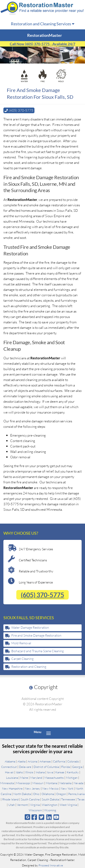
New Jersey (33, 788)
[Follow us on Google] (27, 817)
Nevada (78, 783)
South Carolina (30, 799)
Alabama (10, 761)
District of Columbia (46, 767)
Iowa (50, 772)
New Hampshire (12, 788)
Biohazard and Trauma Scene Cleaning (38, 651)
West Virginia (68, 805)
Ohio (36, 794)
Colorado (73, 761)
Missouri (38, 783)
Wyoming (50, 810)
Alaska (21, 761)
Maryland (36, 778)
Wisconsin (35, 810)
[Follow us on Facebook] (34, 817)
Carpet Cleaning (22, 659)
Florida (66, 767)
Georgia (77, 767)
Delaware (25, 767)
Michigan (72, 778)
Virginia (35, 805)
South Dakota (50, 799)
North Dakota (22, 794)
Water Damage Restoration (30, 627)
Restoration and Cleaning (29, 667)
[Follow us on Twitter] (42, 817)
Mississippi (23, 783)
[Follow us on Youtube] (56, 817)
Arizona (32, 761)
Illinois (29, 772)
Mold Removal (21, 643)
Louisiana (12, 778)
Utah (12, 805)
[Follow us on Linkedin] (49, 817)
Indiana (40, 772)
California (59, 761)
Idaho (19, 772)
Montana (51, 783)
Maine (24, 778)
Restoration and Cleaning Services (43, 24)
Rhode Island (10, 799)
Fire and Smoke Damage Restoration (36, 635)
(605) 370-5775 (42, 595)
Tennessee (68, 799)
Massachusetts (54, 778)
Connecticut (9, 767)
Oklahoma (48, 794)
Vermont (22, 805)
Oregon (61, 794)
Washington (50, 805)
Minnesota (7, 783)
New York (67, 788)
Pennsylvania (76, 794)
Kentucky (73, 772)
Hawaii (9, 772)
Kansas (60, 772)
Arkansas (45, 761)
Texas (81, 799)
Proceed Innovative (51, 865)
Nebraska (65, 783)
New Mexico (50, 788)
